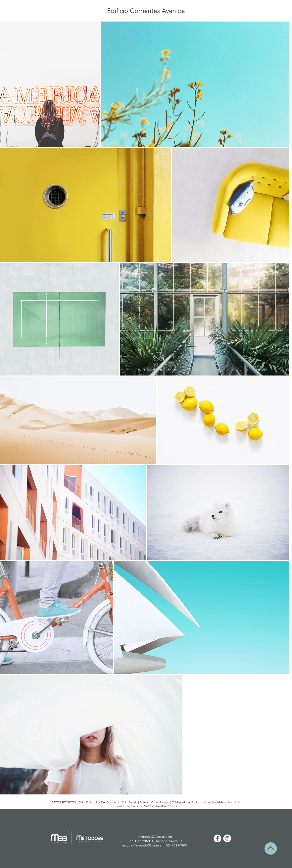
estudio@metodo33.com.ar (143, 846)
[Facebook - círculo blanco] (217, 838)
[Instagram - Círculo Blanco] (227, 838)
